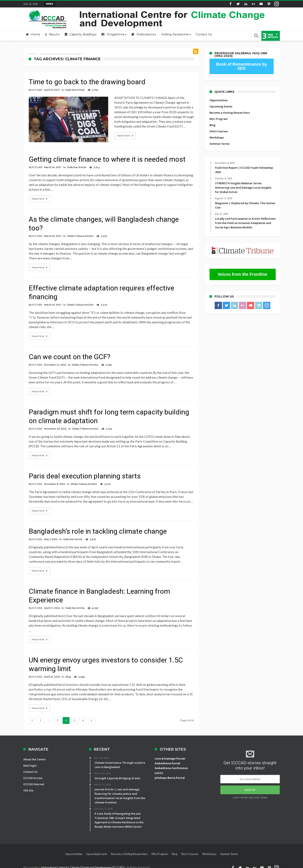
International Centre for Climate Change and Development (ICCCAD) (83, 864)
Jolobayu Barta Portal (170, 775)
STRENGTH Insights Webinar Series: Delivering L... (87, 4)
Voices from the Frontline (243, 274)
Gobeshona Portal (167, 760)
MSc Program (219, 119)
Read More (116, 136)
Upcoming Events (221, 106)
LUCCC (159, 770)
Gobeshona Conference (171, 765)
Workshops (217, 137)
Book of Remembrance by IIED (241, 66)
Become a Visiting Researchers (230, 113)
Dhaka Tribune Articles (80, 233)
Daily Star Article (75, 90)
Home (32, 54)
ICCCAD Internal (34, 781)
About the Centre (35, 756)
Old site (28, 787)
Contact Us (30, 769)
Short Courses (219, 131)
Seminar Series (220, 144)
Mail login (30, 762)
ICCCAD (37, 90)
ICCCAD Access (33, 775)
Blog (68, 674)
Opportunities (219, 100)
